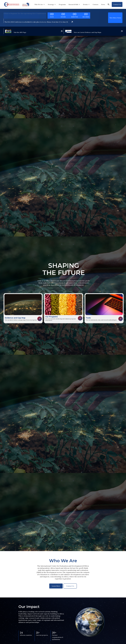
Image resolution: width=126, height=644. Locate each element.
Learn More (56, 586)
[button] (40, 4)
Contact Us (70, 586)
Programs (62, 4)
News (103, 4)
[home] (12, 4)
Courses (95, 4)
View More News (115, 18)
